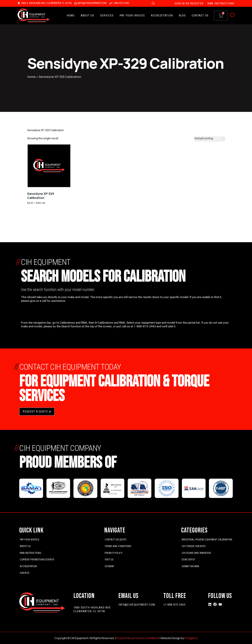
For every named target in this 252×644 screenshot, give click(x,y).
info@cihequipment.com (137, 605)
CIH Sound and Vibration (196, 553)
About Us (87, 15)
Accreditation (162, 15)
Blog (182, 15)
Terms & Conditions (147, 638)
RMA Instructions (30, 553)
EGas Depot (188, 560)
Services (107, 15)
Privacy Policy (114, 553)
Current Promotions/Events (37, 560)
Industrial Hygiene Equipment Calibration (207, 540)
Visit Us (109, 560)
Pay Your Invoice (132, 15)
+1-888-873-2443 (174, 605)
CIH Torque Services (194, 546)
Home (71, 15)
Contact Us (200, 15)
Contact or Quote (116, 540)
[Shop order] (210, 139)
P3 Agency (191, 638)
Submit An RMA (191, 566)
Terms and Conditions (118, 546)
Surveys (25, 573)
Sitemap (110, 566)
